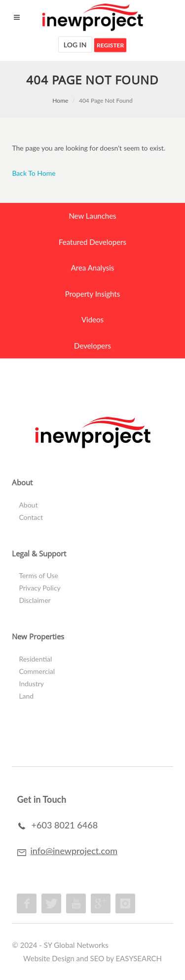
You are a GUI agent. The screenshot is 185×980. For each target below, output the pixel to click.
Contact (31, 517)
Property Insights (92, 294)
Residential (35, 659)
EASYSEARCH (139, 958)
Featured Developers (92, 242)
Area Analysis (93, 268)
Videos (92, 319)
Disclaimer (35, 600)
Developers (92, 346)
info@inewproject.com (74, 851)
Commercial (37, 671)
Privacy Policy (39, 588)
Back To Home (34, 173)
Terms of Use (38, 575)
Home (60, 100)
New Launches (92, 216)
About (28, 505)
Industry (31, 684)
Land (26, 696)
